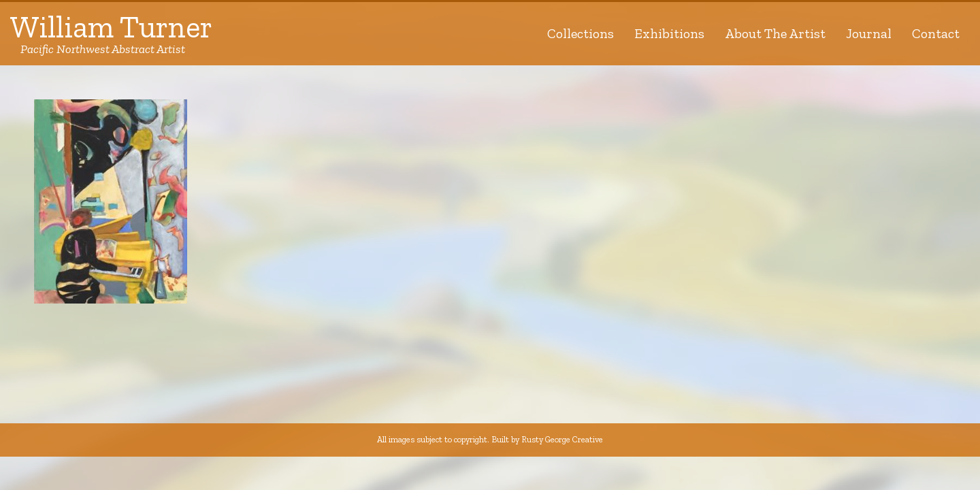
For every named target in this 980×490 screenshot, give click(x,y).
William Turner (111, 34)
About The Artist (775, 33)
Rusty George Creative (562, 439)
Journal (869, 33)
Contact (936, 33)
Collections (581, 33)
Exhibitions (669, 33)
